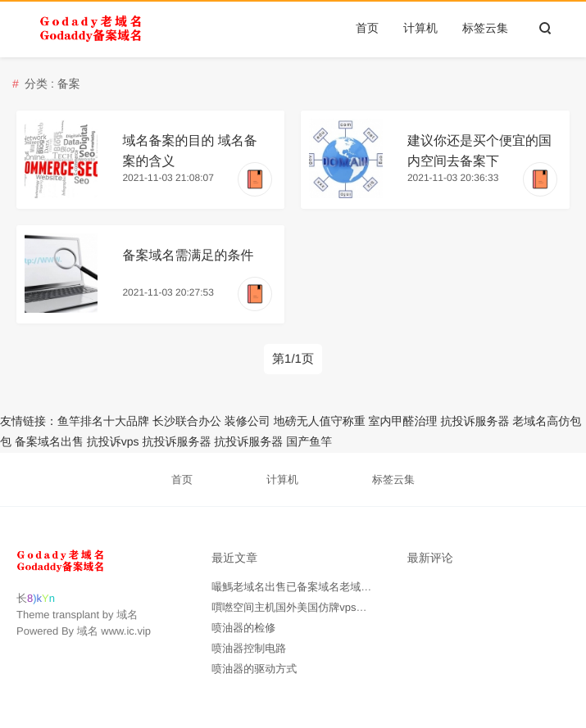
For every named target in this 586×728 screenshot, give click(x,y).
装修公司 (248, 421)
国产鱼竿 (309, 441)
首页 (367, 28)
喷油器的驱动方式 (254, 669)
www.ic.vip (126, 631)
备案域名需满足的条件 (188, 256)
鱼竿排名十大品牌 (103, 421)
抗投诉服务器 (475, 421)
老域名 (529, 421)
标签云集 (485, 28)
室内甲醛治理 (403, 421)
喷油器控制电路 (249, 648)
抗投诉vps (113, 441)
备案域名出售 (49, 441)
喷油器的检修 (243, 628)
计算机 (420, 28)
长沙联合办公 (187, 421)
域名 (127, 615)
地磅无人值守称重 (320, 421)
